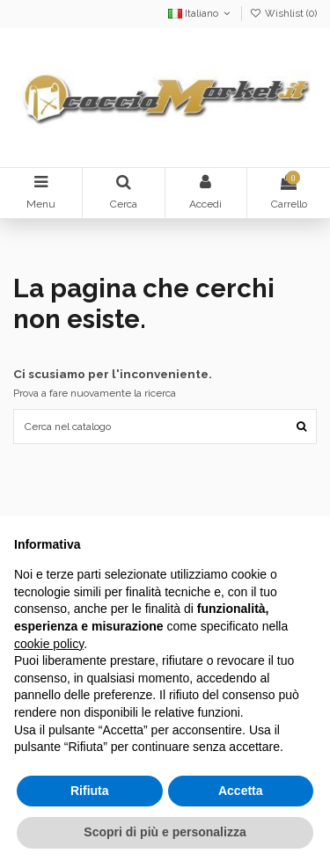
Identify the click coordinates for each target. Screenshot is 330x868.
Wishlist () (283, 14)
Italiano (201, 14)
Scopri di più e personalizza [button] (165, 832)
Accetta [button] (241, 791)
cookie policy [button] (49, 644)
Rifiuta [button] (90, 791)
